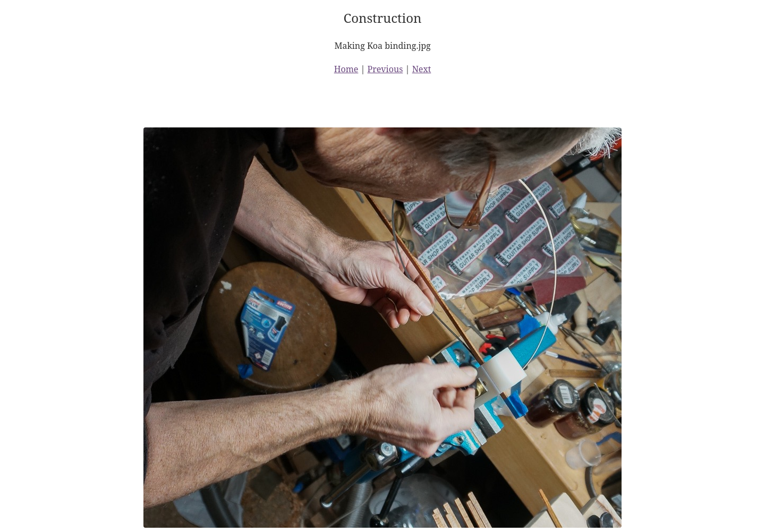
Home (346, 69)
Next (422, 69)
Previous (385, 69)
